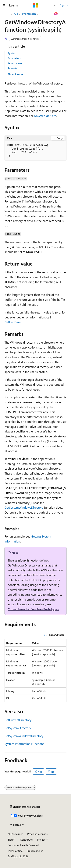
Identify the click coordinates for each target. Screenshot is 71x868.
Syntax (11, 53)
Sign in (64, 5)
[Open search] (55, 5)
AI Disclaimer (15, 834)
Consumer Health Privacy (22, 845)
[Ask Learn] (56, 14)
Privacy (41, 840)
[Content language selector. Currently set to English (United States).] (25, 807)
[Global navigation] (4, 5)
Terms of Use (15, 851)
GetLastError (13, 322)
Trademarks (34, 851)
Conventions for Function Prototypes (33, 609)
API (16, 14)
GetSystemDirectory (18, 728)
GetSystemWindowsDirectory (24, 507)
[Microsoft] (36, 5)
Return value (15, 63)
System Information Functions (24, 744)
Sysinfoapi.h (29, 14)
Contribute (26, 840)
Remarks (12, 68)
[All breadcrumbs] (8, 14)
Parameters (14, 58)
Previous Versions (37, 834)
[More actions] (63, 14)
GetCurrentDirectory (18, 720)
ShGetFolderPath (45, 116)
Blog (10, 840)
